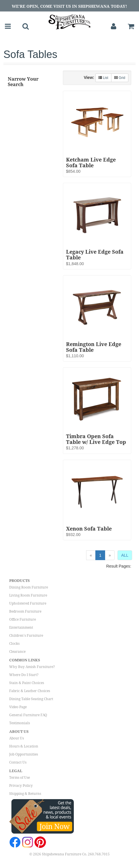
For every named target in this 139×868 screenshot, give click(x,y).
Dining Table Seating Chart (31, 699)
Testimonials (20, 723)
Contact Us (18, 762)
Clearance (17, 652)
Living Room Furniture (28, 595)
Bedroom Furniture (25, 611)
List (103, 78)
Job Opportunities (24, 754)
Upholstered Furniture (28, 603)
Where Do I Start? (24, 675)
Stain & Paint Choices (27, 683)
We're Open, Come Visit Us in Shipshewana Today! (69, 6)
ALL (125, 555)
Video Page (18, 707)
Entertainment (21, 628)
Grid (120, 78)
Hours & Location (24, 746)
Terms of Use (20, 778)
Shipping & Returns (25, 794)
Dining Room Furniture (29, 587)
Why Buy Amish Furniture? (32, 667)
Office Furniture (23, 620)
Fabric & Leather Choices (30, 691)
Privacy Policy (21, 786)
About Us (17, 738)
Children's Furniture (26, 636)
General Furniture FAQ (28, 715)
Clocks (14, 644)
